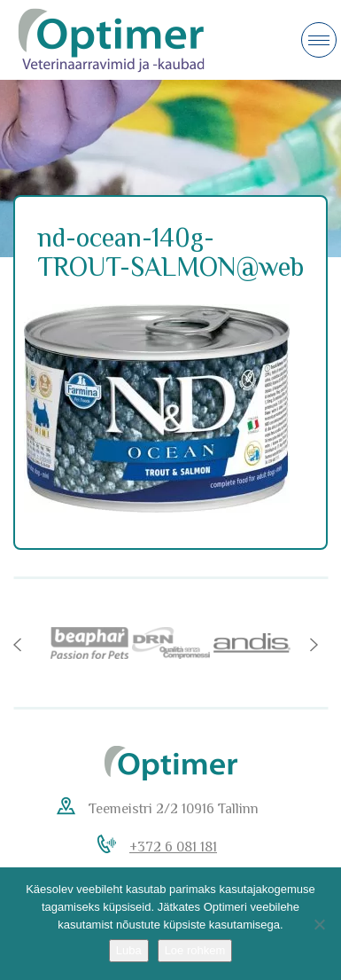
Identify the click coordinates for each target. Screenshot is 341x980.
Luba (129, 950)
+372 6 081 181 (173, 847)
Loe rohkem (195, 950)
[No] (319, 924)
